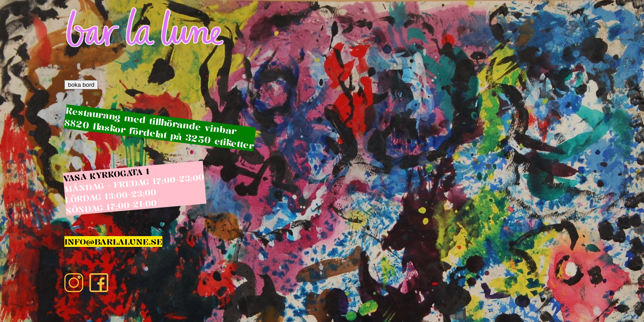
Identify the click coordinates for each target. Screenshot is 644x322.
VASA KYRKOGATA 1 (106, 175)
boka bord (81, 85)
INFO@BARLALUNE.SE (113, 241)
